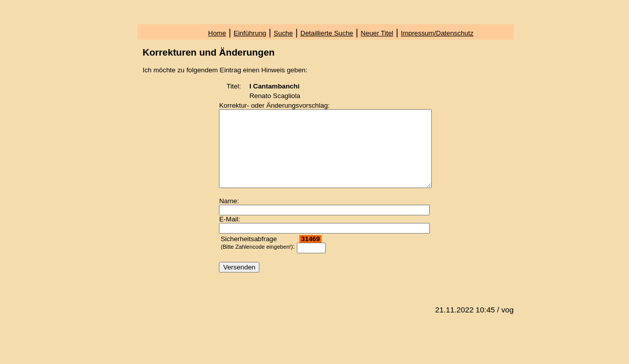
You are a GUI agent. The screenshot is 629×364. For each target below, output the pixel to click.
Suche (283, 33)
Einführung (250, 33)
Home (217, 33)
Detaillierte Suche (327, 33)
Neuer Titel (377, 33)
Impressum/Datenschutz (437, 33)
